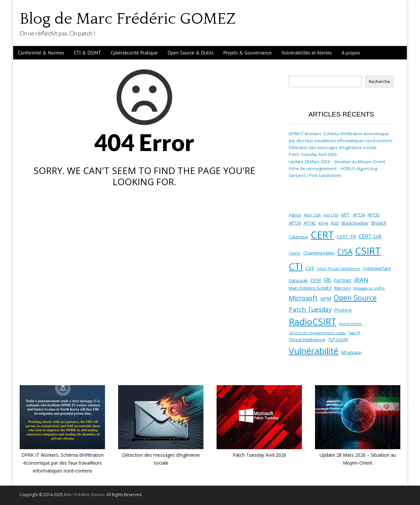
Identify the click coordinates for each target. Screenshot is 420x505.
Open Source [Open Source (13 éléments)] (355, 298)
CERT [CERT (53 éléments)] (322, 235)
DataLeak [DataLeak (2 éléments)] (298, 280)
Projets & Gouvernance (248, 53)
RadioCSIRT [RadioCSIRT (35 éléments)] (313, 322)
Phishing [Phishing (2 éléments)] (343, 310)
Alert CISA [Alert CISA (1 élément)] (312, 215)
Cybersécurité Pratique (134, 53)
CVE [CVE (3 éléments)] (310, 268)
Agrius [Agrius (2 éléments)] (295, 215)
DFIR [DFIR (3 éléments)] (316, 280)
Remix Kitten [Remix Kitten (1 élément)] (350, 324)
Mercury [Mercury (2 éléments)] (343, 288)
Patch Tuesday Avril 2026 (313, 154)
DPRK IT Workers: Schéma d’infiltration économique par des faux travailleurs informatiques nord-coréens (63, 463)
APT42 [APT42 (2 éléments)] (310, 223)
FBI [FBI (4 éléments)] (327, 280)
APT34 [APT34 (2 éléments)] (359, 215)
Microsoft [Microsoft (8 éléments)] (303, 298)
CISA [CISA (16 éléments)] (345, 252)
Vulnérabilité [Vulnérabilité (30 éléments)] (314, 351)
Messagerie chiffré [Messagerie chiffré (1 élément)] (369, 288)
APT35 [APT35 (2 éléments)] (374, 215)
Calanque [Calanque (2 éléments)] (298, 237)
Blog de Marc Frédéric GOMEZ (128, 19)
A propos (351, 53)
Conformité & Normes (41, 53)
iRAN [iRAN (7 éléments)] (361, 280)
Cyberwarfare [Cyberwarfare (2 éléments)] (377, 268)
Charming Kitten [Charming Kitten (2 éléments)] (319, 253)
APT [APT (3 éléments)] (346, 214)
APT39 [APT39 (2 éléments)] (295, 223)
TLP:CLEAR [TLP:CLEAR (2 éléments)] (338, 340)
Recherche (379, 82)
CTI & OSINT (87, 53)
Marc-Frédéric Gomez (84, 495)
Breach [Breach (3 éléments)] (379, 223)
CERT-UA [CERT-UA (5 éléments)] (370, 236)
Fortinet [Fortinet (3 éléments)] (343, 280)
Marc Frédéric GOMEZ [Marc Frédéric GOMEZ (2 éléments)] (310, 288)
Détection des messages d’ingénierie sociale (333, 148)
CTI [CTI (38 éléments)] (296, 266)
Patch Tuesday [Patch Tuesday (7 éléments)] (310, 309)
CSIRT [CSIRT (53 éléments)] (368, 251)
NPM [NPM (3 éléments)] (326, 298)
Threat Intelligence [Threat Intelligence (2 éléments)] (307, 340)
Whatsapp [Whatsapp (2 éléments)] (351, 352)
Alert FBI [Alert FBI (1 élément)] (331, 215)
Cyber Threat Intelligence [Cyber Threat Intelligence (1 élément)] (338, 269)
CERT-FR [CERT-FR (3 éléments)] (346, 236)
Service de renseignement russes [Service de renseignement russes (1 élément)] (317, 333)
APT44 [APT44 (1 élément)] (323, 223)
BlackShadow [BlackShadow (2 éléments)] (355, 223)
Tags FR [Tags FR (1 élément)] (354, 333)
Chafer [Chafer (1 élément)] (295, 253)
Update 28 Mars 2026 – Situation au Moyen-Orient (337, 162)
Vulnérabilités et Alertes (307, 53)
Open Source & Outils (191, 53)
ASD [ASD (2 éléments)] (335, 223)
